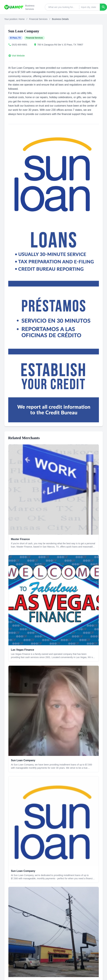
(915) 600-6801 (20, 45)
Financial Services (38, 19)
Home (22, 19)
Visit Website (18, 56)
